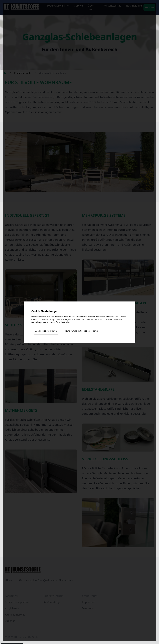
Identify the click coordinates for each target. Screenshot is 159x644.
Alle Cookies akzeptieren (46, 331)
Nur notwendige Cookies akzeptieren (82, 331)
